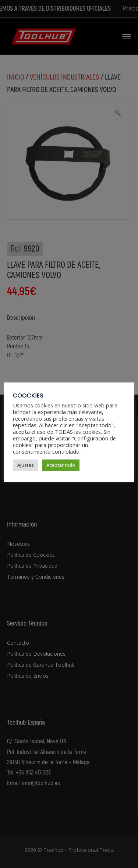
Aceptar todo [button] (61, 465)
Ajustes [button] (26, 465)
